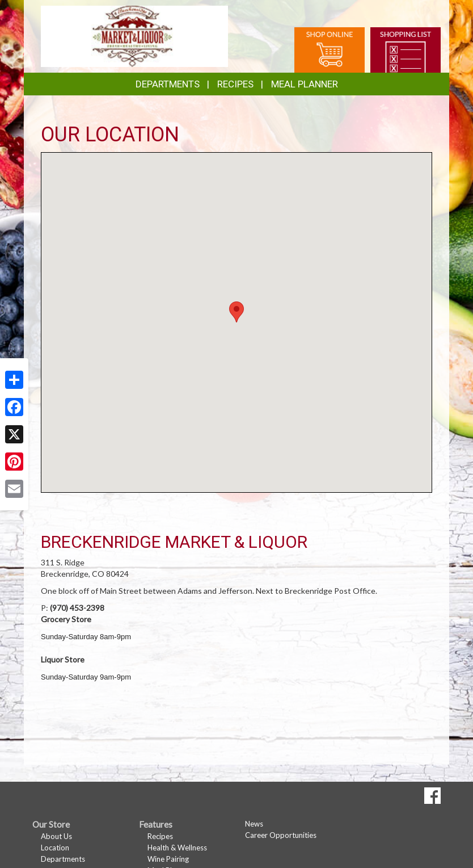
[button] (236, 312)
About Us (56, 836)
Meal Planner (305, 84)
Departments (63, 859)
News (254, 824)
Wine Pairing (168, 859)
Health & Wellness (177, 848)
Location (55, 848)
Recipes (235, 84)
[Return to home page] (134, 35)
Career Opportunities (281, 835)
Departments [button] (168, 84)
